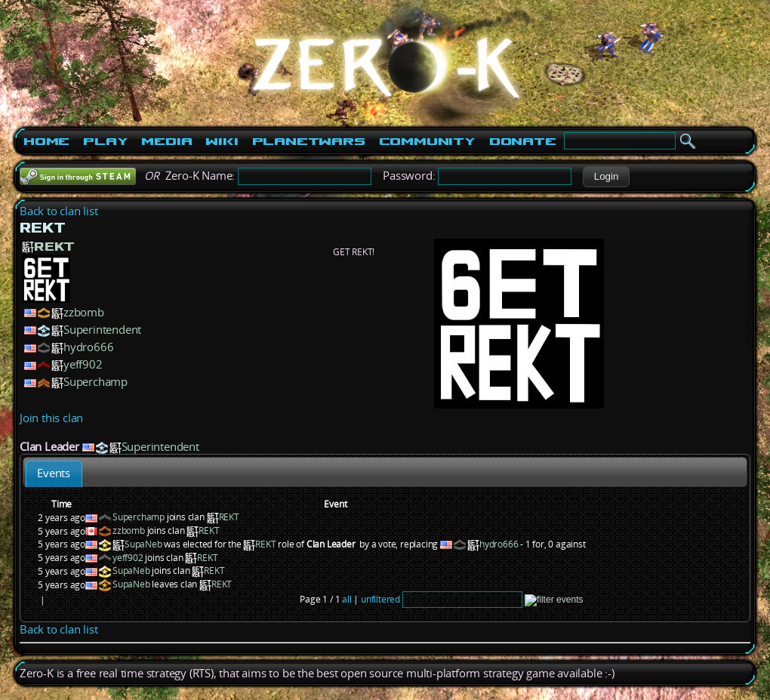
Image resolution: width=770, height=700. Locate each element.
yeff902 (83, 364)
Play (105, 141)
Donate (523, 141)
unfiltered (380, 599)
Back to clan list (59, 211)
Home (46, 141)
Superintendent (102, 330)
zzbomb (84, 312)
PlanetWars (309, 141)
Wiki (222, 141)
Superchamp (95, 382)
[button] (606, 177)
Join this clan (51, 418)
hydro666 (88, 347)
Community (427, 141)
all (346, 599)
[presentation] (54, 474)
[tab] (54, 474)
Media (166, 141)
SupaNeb (143, 544)
